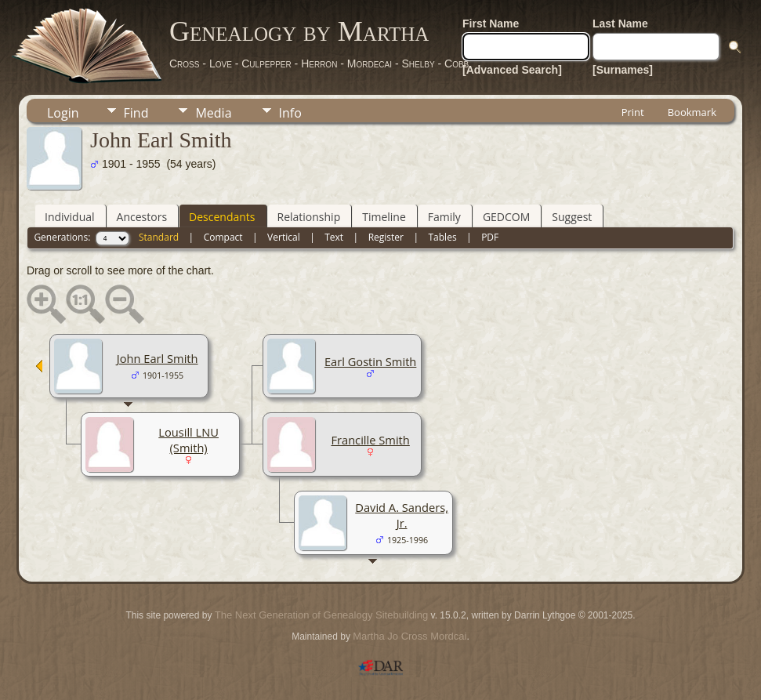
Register (386, 237)
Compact (223, 237)
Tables (443, 237)
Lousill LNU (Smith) (188, 440)
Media (213, 113)
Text (334, 237)
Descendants (222, 217)
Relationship (309, 217)
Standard (159, 237)
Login (63, 113)
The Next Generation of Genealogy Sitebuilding (321, 615)
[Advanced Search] (512, 70)
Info (290, 113)
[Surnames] (623, 70)
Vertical (284, 237)
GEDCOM (506, 217)
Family (444, 217)
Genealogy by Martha (299, 31)
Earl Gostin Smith (370, 361)
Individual (70, 217)
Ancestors (142, 217)
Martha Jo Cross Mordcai (409, 636)
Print (633, 112)
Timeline (384, 217)
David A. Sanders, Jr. (402, 515)
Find (136, 113)
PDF (490, 237)
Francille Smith (370, 440)
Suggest (572, 217)
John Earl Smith (158, 358)
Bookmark (692, 112)
